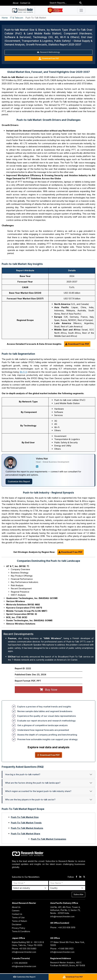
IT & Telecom (17, 18)
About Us (16, 907)
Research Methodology (48, 52)
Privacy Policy (19, 928)
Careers (16, 911)
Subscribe (78, 894)
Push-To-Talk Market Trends (26, 823)
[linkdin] (80, 877)
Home (5, 18)
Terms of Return (19, 921)
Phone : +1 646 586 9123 (62, 949)
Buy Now (48, 690)
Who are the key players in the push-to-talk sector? (30, 800)
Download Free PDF (49, 58)
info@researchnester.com (62, 916)
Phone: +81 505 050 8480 (24, 949)
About (16, 3)
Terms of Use (18, 917)
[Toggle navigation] (81, 10)
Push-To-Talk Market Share (26, 834)
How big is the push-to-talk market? (23, 774)
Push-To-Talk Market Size (25, 817)
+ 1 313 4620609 (20, 963)
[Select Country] (67, 888)
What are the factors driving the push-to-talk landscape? (33, 783)
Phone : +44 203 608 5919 (63, 927)
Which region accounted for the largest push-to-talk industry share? (38, 791)
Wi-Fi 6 (23, 372)
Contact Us (25, 3)
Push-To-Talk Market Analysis (27, 828)
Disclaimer (17, 924)
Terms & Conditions (21, 931)
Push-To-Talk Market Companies (49, 839)
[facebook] (76, 877)
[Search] (80, 3)
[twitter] (84, 877)
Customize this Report (19, 481)
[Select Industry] (30, 888)
